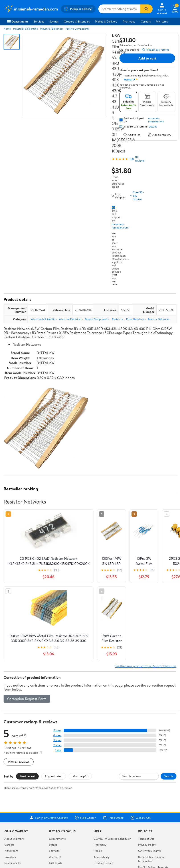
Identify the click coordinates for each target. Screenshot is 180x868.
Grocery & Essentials (77, 21)
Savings (54, 21)
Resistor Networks (158, 319)
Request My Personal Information (151, 859)
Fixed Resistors (135, 319)
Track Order (113, 818)
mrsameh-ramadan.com (120, 226)
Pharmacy (129, 21)
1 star (58, 750)
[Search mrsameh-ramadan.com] (119, 9)
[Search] (146, 9)
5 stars (57, 730)
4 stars (57, 735)
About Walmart (14, 839)
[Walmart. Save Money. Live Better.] (31, 9)
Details (153, 127)
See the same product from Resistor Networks (146, 666)
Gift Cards (55, 863)
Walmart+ (55, 857)
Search (169, 776)
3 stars (57, 740)
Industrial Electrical (52, 29)
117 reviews (140, 159)
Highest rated (54, 776)
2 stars (57, 745)
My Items (162, 21)
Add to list (132, 135)
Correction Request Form (27, 699)
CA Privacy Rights (149, 851)
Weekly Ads (140, 818)
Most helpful (80, 776)
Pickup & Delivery (106, 21)
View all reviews (19, 762)
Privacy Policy (147, 845)
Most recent (27, 776)
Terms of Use (146, 839)
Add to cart (147, 58)
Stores (53, 845)
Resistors (117, 319)
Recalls (98, 851)
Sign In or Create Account (49, 818)
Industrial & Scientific (25, 29)
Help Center (85, 818)
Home (7, 29)
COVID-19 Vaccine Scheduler (112, 839)
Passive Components (77, 29)
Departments (18, 21)
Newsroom (11, 851)
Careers (146, 21)
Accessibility (102, 857)
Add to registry (160, 135)
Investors (10, 857)
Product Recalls (103, 863)
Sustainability (13, 863)
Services (39, 21)
